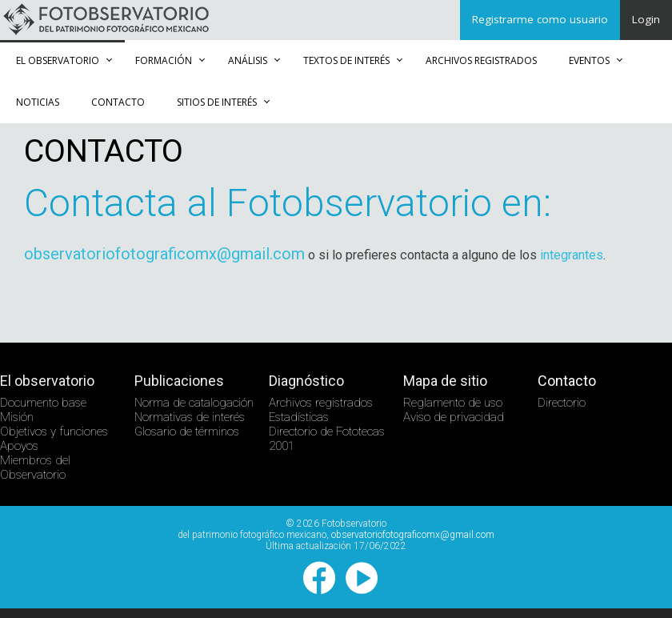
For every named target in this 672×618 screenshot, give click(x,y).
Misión (17, 417)
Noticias (38, 102)
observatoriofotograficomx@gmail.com (164, 254)
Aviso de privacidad (454, 417)
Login (646, 19)
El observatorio (58, 60)
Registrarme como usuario (540, 19)
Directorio (562, 403)
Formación (164, 60)
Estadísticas (299, 417)
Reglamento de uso (453, 403)
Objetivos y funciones (54, 431)
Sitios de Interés (217, 102)
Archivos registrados (481, 60)
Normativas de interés (190, 417)
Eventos (589, 60)
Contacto (118, 102)
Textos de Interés (346, 60)
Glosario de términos (187, 431)
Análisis (248, 60)
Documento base (43, 403)
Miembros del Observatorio (35, 468)
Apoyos (19, 446)
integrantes (572, 255)
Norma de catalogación (194, 403)
